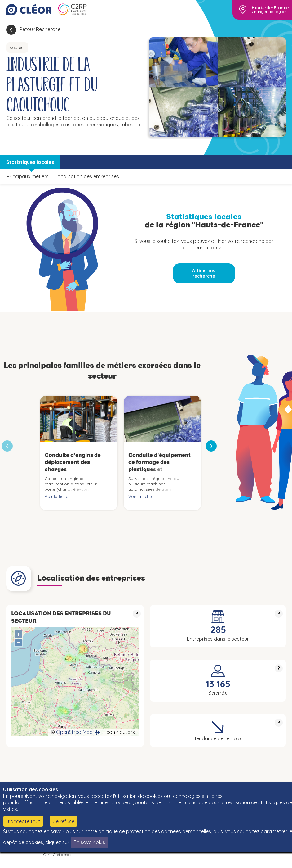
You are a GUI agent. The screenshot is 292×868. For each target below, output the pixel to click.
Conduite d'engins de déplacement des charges (73, 462)
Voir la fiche (56, 496)
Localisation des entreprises (87, 176)
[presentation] (211, 446)
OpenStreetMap (74, 732)
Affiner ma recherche (204, 273)
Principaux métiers (28, 176)
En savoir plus (89, 842)
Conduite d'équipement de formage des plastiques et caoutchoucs (159, 466)
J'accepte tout (23, 821)
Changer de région (269, 12)
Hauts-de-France (270, 8)
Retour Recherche (40, 29)
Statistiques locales (30, 162)
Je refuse (64, 821)
